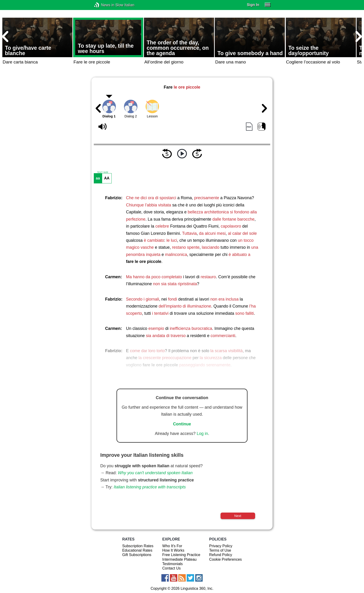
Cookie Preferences (226, 559)
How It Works (173, 550)
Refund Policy (221, 555)
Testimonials (172, 564)
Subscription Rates (138, 546)
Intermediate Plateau (179, 559)
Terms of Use (220, 550)
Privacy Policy (221, 546)
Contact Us (171, 568)
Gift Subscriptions (137, 555)
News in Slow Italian (104, 5)
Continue (182, 424)
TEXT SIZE (103, 172)
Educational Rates (137, 550)
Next (238, 516)
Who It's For (172, 546)
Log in (202, 434)
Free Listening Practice (181, 555)
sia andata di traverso (166, 336)
